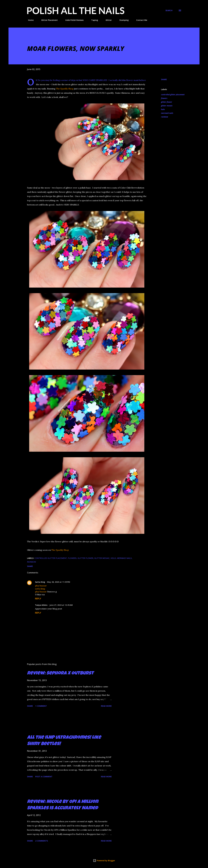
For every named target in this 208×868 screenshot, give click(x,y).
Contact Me (140, 20)
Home (29, 20)
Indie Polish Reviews (73, 20)
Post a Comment (44, 777)
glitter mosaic (167, 106)
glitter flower (167, 102)
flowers (164, 98)
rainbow (165, 117)
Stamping (122, 20)
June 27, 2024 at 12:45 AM (61, 605)
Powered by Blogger (104, 861)
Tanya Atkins (41, 605)
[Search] (169, 10)
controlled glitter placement (173, 95)
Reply (38, 599)
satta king (40, 589)
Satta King (40, 582)
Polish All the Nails (76, 10)
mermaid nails (167, 113)
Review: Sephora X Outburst (60, 674)
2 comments (42, 841)
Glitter (107, 20)
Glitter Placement (48, 20)
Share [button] (164, 79)
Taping (93, 20)
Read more (106, 706)
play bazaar (41, 586)
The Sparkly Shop (65, 89)
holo (163, 109)
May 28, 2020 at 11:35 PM (59, 582)
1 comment (41, 706)
